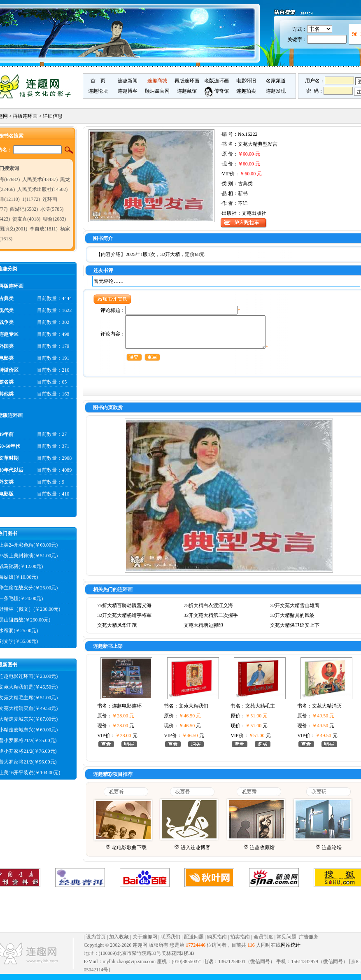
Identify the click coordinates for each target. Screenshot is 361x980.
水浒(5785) (52, 209)
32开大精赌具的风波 (292, 622)
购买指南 (217, 943)
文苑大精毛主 (260, 712)
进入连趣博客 (196, 854)
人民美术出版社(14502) (42, 189)
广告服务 (309, 943)
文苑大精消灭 (327, 712)
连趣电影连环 (127, 712)
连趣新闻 (128, 81)
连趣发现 (276, 91)
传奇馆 (217, 91)
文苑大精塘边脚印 (203, 631)
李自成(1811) (44, 229)
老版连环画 (217, 81)
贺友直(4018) (26, 219)
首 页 (98, 81)
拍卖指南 (240, 943)
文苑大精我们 (193, 712)
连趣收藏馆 (262, 854)
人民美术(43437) (40, 179)
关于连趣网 (145, 943)
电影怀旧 (246, 81)
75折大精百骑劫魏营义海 (124, 612)
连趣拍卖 (246, 91)
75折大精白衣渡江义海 (208, 612)
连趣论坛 (98, 91)
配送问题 (194, 943)
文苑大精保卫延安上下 (295, 631)
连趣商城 (157, 81)
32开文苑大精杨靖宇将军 (124, 622)
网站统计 (291, 951)
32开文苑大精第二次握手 (211, 622)
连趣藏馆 (187, 91)
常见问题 (286, 943)
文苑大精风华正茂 (117, 631)
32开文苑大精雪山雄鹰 (295, 612)
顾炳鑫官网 (157, 91)
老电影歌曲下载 (129, 854)
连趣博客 (128, 91)
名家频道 (276, 81)
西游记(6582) (24, 209)
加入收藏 (119, 943)
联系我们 (170, 943)
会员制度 (263, 943)
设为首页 (96, 943)
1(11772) (31, 199)
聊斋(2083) (54, 219)
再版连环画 (187, 81)
